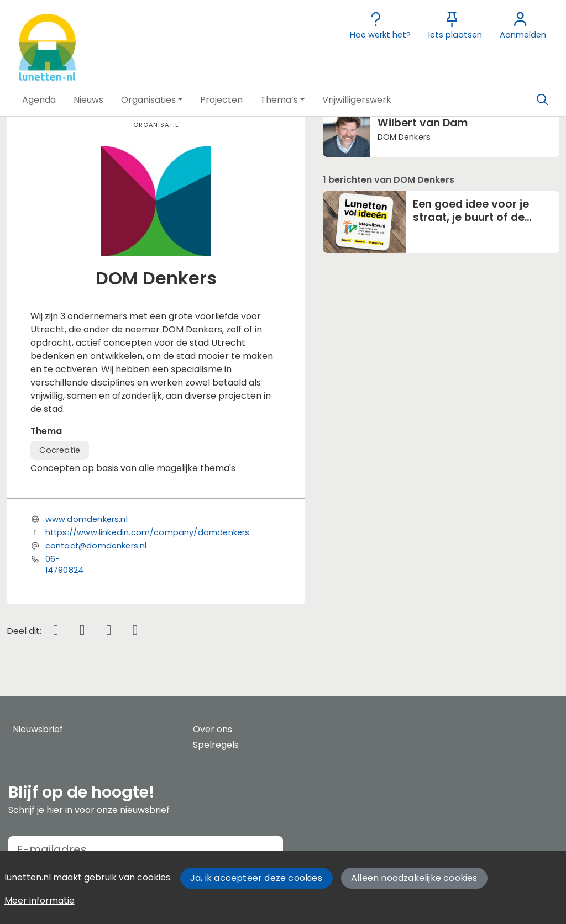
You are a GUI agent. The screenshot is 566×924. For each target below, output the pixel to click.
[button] (39, 100)
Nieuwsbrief (38, 729)
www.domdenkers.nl (87, 519)
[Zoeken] (542, 100)
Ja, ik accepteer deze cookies (256, 878)
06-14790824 (64, 564)
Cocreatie (60, 450)
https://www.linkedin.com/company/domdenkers (148, 532)
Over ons (213, 729)
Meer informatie (40, 901)
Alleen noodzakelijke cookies (414, 878)
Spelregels (216, 745)
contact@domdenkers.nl (96, 546)
